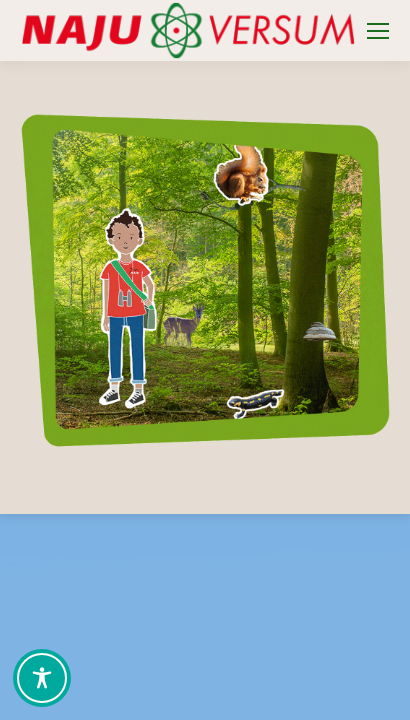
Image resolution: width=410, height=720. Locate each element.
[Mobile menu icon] (378, 31)
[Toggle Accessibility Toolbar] (42, 678)
